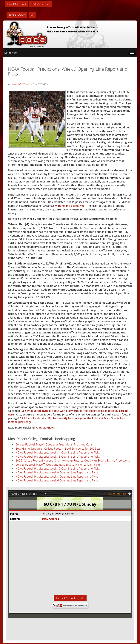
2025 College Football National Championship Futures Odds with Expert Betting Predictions (73, 461)
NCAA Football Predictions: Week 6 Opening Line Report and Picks (57, 481)
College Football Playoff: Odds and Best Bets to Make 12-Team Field (58, 465)
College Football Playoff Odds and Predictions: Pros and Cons (54, 445)
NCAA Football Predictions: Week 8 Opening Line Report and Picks (57, 477)
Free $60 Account (17, 4)
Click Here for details (33, 418)
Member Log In (17, 15)
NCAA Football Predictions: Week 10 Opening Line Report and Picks (58, 469)
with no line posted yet (70, 206)
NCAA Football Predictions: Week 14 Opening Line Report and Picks (58, 453)
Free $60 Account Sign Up (70, 599)
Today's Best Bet (43, 4)
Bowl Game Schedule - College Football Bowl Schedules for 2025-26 (58, 449)
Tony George (50, 519)
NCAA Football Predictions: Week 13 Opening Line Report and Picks (58, 457)
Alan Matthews (21, 84)
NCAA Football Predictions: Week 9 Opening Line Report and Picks (57, 473)
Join (33, 15)
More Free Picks (120, 494)
